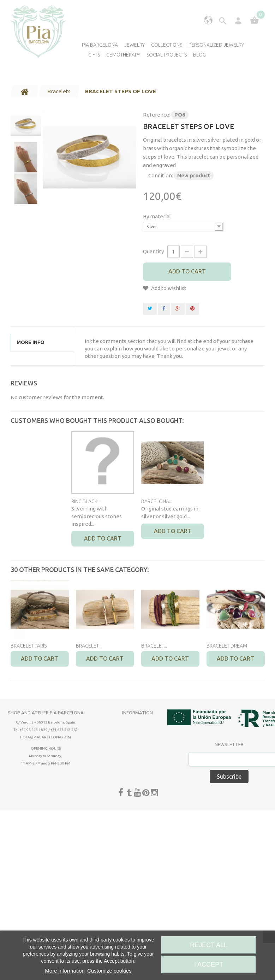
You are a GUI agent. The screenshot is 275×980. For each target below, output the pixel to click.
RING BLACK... (86, 501)
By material (157, 216)
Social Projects (167, 55)
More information (65, 971)
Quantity (153, 251)
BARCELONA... (157, 501)
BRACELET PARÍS (29, 646)
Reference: (157, 115)
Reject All (209, 945)
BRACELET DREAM (227, 646)
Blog (199, 55)
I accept (209, 964)
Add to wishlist (168, 288)
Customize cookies (109, 971)
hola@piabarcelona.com (46, 737)
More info (31, 342)
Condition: (161, 175)
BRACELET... (89, 646)
